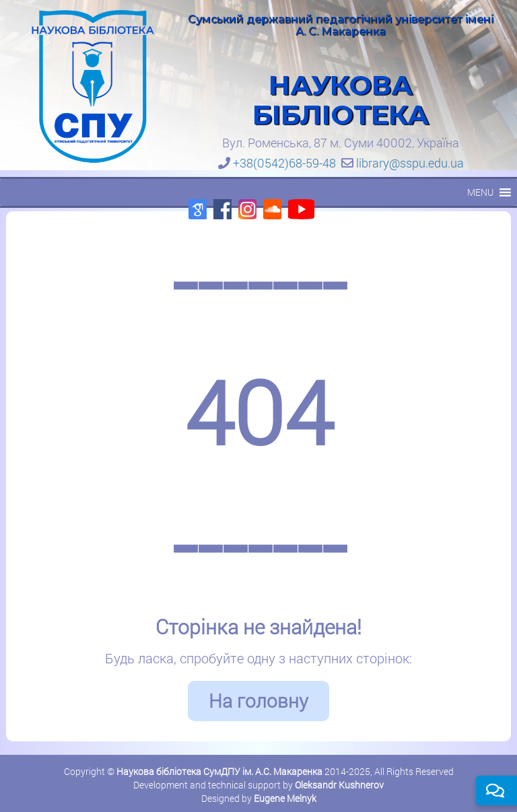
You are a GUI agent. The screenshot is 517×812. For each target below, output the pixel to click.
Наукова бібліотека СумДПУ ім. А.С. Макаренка (219, 771)
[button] (480, 192)
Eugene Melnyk (285, 798)
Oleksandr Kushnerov (339, 785)
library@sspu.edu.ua (410, 163)
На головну (258, 701)
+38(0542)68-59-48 (284, 163)
